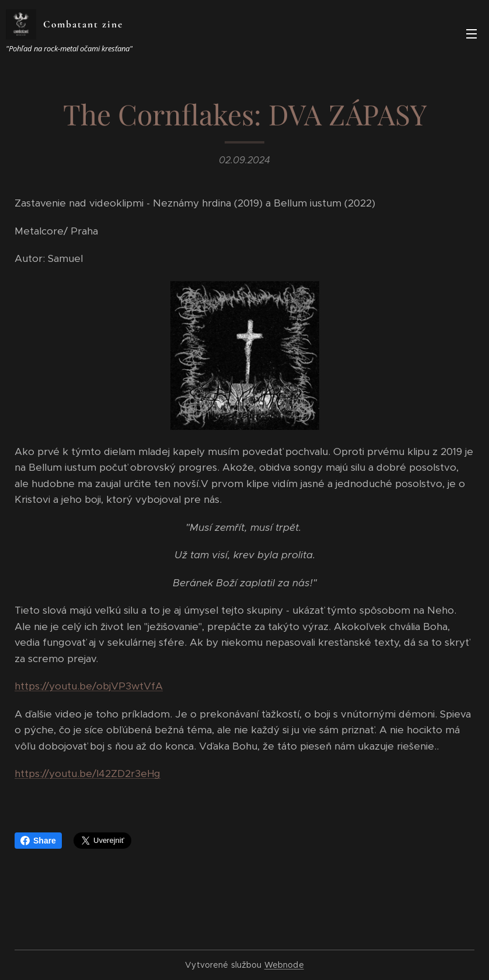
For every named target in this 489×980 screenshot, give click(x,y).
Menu (471, 34)
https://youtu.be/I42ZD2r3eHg (88, 773)
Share (38, 841)
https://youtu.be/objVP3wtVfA (89, 686)
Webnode (284, 965)
